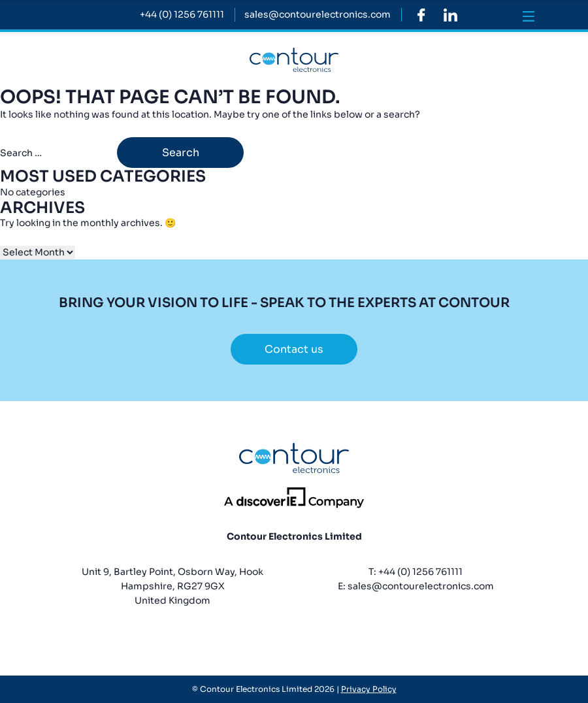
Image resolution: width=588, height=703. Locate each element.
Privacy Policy (369, 689)
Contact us (294, 349)
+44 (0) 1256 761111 (420, 572)
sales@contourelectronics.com (421, 586)
